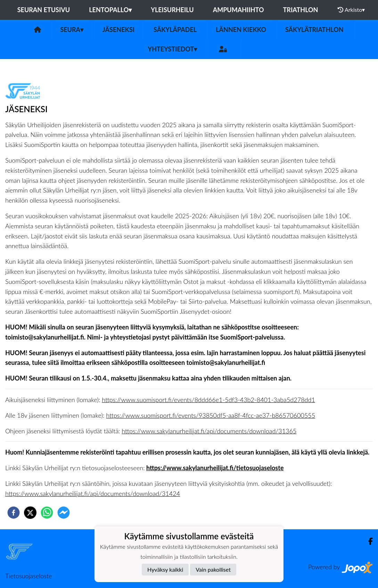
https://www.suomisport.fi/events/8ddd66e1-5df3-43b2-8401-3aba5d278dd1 (208, 400)
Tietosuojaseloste (28, 576)
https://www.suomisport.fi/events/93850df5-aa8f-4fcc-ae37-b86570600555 (211, 415)
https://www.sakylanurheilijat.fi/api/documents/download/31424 (93, 493)
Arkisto (351, 10)
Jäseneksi (118, 30)
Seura (72, 30)
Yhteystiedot (173, 49)
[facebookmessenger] (64, 513)
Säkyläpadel (175, 30)
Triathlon (301, 10)
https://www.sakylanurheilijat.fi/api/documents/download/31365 (209, 431)
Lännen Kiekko (241, 30)
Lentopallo (110, 10)
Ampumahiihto (239, 10)
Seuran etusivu (44, 10)
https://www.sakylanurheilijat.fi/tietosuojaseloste (215, 468)
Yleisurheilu (172, 10)
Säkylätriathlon (314, 30)
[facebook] (14, 513)
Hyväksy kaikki (165, 569)
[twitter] (30, 513)
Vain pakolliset (213, 569)
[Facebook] (368, 541)
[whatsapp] (47, 513)
